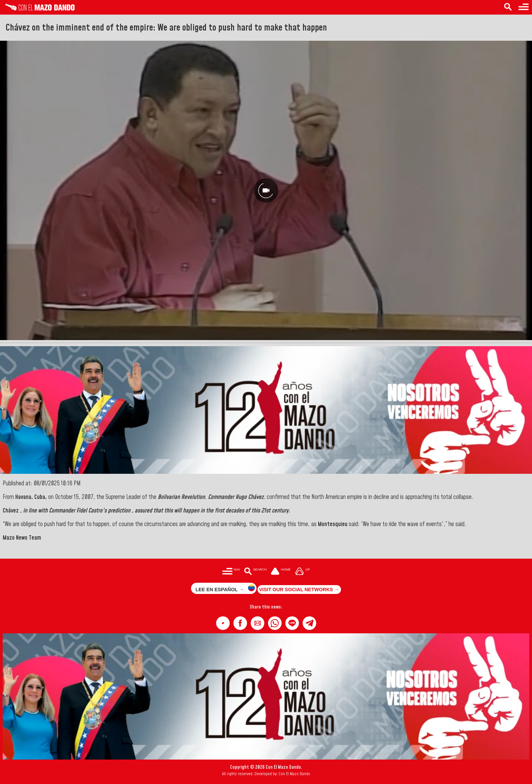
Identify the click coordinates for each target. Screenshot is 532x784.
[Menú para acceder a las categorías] (231, 572)
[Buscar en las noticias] (255, 572)
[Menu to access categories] (524, 7)
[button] (223, 623)
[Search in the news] (508, 7)
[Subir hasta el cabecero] (302, 572)
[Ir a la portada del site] (281, 572)
